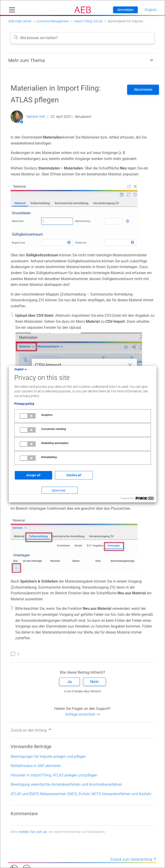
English (21, 369)
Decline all (74, 475)
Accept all (33, 475)
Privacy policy (24, 404)
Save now (59, 490)
